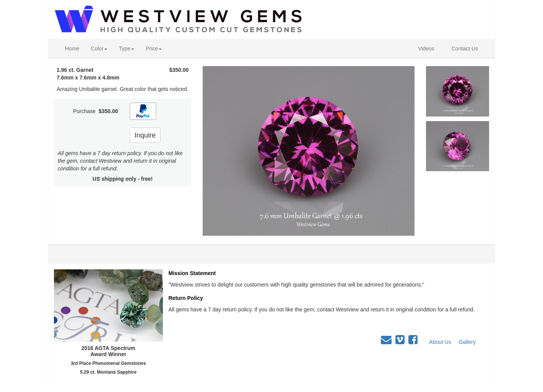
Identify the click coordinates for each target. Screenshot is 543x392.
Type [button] (127, 49)
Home (72, 49)
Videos (426, 49)
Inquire (145, 135)
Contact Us (465, 49)
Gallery (467, 342)
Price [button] (154, 49)
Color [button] (99, 49)
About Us (440, 342)
